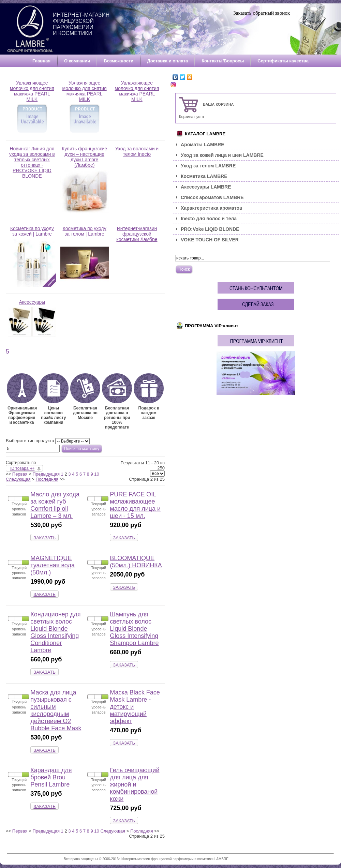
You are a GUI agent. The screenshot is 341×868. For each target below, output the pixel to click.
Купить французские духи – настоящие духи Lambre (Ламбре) (85, 180)
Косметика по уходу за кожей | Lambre (32, 256)
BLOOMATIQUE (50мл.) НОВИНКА (136, 562)
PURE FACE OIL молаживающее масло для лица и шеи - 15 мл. (135, 505)
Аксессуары (32, 318)
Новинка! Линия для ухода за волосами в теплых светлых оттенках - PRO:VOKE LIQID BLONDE (32, 164)
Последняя (47, 479)
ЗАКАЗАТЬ (45, 538)
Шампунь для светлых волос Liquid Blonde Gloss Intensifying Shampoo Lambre (134, 629)
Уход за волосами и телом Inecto (137, 154)
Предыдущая (46, 474)
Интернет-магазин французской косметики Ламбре (137, 236)
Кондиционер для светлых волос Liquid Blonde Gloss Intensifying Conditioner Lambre (55, 632)
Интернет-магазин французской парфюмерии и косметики (81, 24)
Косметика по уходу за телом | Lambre (85, 256)
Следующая (18, 479)
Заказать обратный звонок (262, 13)
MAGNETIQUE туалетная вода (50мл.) (53, 565)
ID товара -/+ (22, 468)
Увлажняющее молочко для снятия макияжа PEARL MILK (32, 107)
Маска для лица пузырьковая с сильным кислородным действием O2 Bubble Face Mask (56, 710)
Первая (20, 474)
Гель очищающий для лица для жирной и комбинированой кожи (135, 784)
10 (97, 474)
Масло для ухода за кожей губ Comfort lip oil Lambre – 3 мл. (55, 505)
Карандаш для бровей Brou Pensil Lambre (51, 777)
